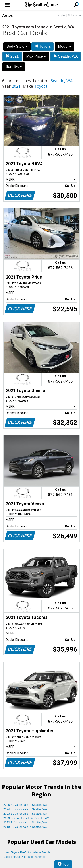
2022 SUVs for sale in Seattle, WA (25, 822)
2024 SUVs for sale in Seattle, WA (25, 809)
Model (65, 46)
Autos (8, 15)
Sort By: (14, 67)
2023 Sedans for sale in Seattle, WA (26, 818)
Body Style (17, 46)
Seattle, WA (66, 56)
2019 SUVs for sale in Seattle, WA (25, 827)
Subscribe (74, 15)
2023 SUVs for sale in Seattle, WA (25, 814)
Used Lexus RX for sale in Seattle (25, 857)
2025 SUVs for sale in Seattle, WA (25, 805)
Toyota (43, 46)
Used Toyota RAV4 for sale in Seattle (27, 852)
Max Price (36, 56)
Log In (61, 15)
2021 (12, 56)
